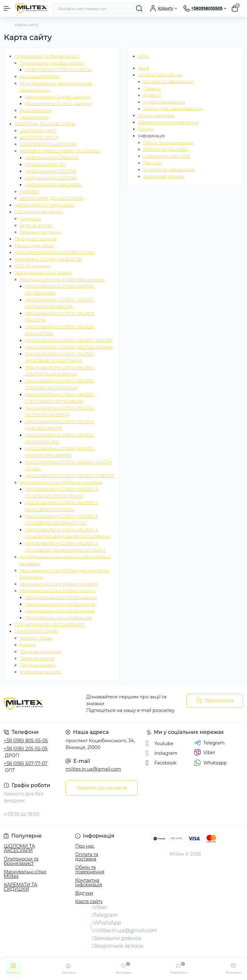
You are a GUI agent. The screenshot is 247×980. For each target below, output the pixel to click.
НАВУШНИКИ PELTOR (50, 171)
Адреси (152, 95)
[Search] (139, 8)
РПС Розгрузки (32, 266)
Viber (205, 753)
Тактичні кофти (37, 658)
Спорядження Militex (39, 212)
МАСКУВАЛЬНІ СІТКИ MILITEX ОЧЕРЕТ (69, 476)
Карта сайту (89, 901)
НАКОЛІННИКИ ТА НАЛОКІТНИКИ (55, 252)
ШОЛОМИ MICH (38, 137)
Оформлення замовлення (168, 122)
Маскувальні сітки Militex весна (61, 597)
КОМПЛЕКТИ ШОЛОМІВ (48, 144)
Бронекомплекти (40, 76)
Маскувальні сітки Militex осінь (60, 604)
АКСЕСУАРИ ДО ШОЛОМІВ (51, 198)
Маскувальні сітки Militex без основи (62, 279)
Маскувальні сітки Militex (43, 273)
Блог (143, 56)
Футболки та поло (40, 672)
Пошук (146, 129)
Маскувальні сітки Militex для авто (59, 584)
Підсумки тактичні (36, 239)
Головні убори (36, 638)
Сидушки (30, 218)
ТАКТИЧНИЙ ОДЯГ (36, 631)
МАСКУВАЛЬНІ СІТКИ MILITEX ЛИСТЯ (68, 340)
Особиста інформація (168, 82)
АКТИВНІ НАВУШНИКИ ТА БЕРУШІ (60, 151)
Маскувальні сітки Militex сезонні (58, 591)
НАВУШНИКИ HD (45, 164)
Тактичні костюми (40, 651)
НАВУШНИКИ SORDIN (51, 178)
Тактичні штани (37, 665)
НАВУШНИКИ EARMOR (52, 158)
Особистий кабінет (160, 75)
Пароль (152, 88)
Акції (144, 68)
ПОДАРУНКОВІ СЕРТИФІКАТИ (50, 624)
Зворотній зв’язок (164, 176)
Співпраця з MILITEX (167, 156)
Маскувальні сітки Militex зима (60, 611)
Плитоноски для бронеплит (52, 63)
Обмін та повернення (168, 142)
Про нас (153, 163)
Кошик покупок (156, 115)
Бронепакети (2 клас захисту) (59, 103)
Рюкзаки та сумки (40, 232)
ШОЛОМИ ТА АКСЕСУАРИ (45, 124)
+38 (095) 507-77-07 (26, 764)
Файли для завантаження (173, 109)
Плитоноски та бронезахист (47, 56)
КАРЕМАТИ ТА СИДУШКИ (44, 205)
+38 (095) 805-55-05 (26, 741)
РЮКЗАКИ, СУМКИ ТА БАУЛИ (48, 259)
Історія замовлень (164, 102)
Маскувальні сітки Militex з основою (61, 482)
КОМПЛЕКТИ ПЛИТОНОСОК (58, 70)
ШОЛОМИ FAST (38, 130)
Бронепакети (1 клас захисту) (58, 97)
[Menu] (7, 8)
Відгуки (84, 893)
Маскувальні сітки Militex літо (58, 618)
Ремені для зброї (34, 245)
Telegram (209, 743)
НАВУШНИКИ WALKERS (53, 185)
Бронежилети (36, 110)
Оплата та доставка (165, 149)
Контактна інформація (169, 169)
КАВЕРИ (29, 191)
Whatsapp (210, 763)
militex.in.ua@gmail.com (93, 769)
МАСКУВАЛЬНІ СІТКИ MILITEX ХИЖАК (69, 347)
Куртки (28, 645)
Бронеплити (34, 117)
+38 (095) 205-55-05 (26, 749)
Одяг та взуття (36, 225)
